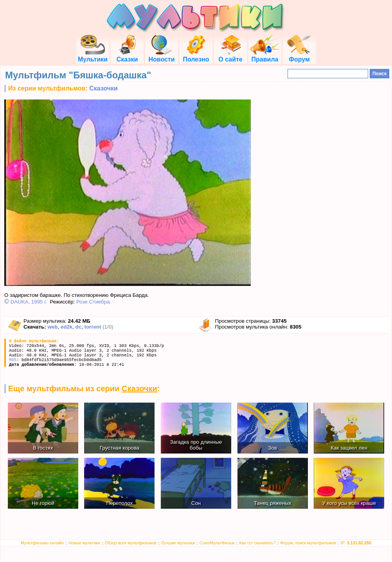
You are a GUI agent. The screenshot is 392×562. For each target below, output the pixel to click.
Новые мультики (84, 543)
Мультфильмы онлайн (42, 543)
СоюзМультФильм (217, 543)
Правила (265, 56)
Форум (299, 56)
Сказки (127, 56)
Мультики (93, 56)
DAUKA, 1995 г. (29, 302)
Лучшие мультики (178, 543)
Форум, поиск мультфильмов (308, 543)
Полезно (196, 56)
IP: (356, 543)
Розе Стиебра (93, 302)
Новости (161, 56)
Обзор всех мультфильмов (131, 543)
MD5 (13, 360)
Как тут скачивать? (257, 543)
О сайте (230, 56)
